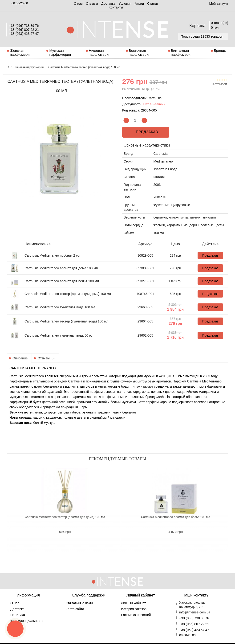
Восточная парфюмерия (140, 52)
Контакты (116, 7)
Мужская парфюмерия (60, 52)
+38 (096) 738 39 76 (24, 26)
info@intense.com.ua (195, 612)
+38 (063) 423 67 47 (24, 34)
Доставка (108, 4)
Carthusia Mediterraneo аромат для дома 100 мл (61, 268)
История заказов (134, 609)
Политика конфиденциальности (27, 618)
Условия (125, 4)
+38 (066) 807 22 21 (24, 30)
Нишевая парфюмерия (100, 52)
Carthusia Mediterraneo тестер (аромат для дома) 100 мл (68, 294)
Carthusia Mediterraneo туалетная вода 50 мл (59, 335)
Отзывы (92, 4)
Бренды (220, 50)
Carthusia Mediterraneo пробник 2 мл (52, 255)
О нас (78, 4)
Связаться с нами (79, 603)
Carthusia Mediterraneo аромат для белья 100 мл (62, 281)
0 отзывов (219, 84)
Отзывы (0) (46, 358)
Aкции (139, 4)
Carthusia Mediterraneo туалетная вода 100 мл (60, 307)
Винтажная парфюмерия (182, 52)
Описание (20, 358)
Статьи (152, 4)
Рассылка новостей (136, 615)
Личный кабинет (133, 603)
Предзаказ (146, 132)
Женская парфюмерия (21, 52)
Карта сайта (75, 609)
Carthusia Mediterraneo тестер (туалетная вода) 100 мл (66, 321)
